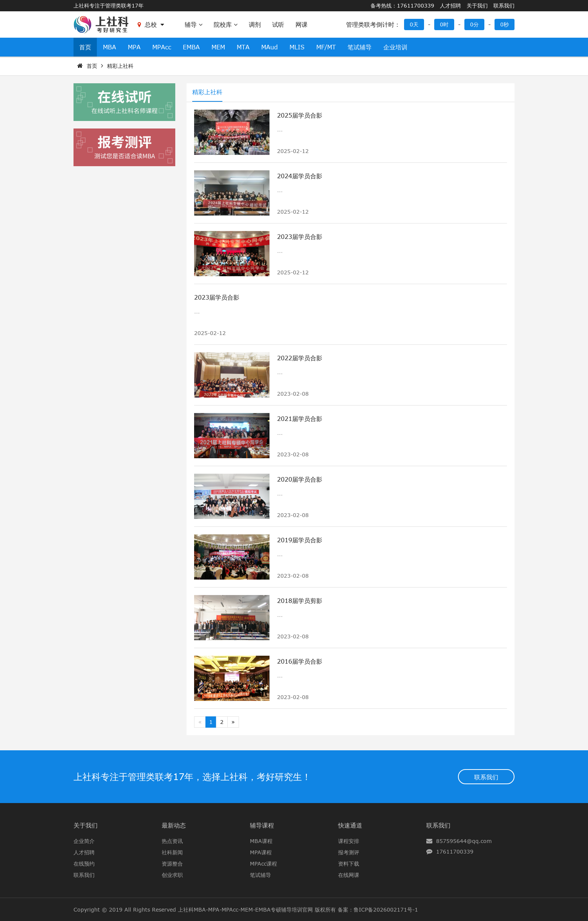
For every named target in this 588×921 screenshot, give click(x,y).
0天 (414, 24)
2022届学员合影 (300, 358)
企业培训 (395, 47)
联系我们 (504, 5)
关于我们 (477, 5)
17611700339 (455, 851)
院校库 (226, 24)
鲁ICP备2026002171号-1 (386, 910)
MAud (269, 47)
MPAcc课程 (263, 864)
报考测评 (349, 852)
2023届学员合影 (300, 237)
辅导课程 (262, 825)
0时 (444, 24)
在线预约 (84, 864)
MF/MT (326, 47)
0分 (474, 24)
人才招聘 (450, 5)
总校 (151, 24)
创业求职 (172, 875)
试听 (278, 24)
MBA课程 (261, 841)
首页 (85, 47)
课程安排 (349, 841)
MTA (243, 47)
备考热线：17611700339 (402, 5)
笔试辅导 (360, 47)
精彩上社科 (120, 66)
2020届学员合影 (300, 479)
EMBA (191, 47)
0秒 (505, 24)
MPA (134, 47)
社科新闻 (172, 852)
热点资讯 (172, 841)
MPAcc (162, 47)
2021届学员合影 (300, 419)
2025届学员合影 (300, 115)
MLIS (297, 47)
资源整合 (172, 864)
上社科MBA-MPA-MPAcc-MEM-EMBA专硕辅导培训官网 (245, 910)
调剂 (255, 24)
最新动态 (174, 825)
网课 (302, 24)
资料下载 (349, 864)
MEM (218, 47)
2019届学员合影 (300, 540)
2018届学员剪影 (300, 601)
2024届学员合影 (300, 176)
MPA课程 (261, 852)
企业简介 (84, 841)
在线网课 (349, 875)
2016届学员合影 (300, 661)
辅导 (194, 24)
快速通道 (350, 825)
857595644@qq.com (464, 841)
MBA (109, 47)
